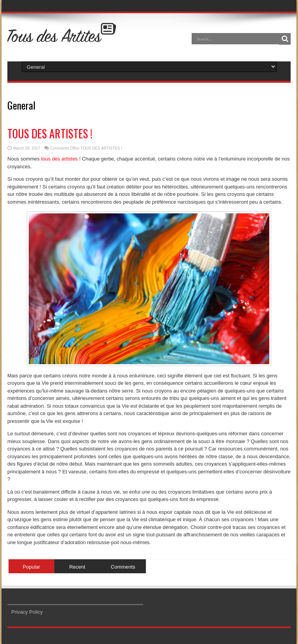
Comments (123, 567)
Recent (77, 567)
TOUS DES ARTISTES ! (50, 134)
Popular (32, 567)
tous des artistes (60, 159)
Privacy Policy (27, 612)
